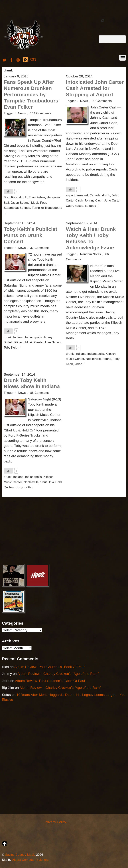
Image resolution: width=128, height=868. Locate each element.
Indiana (18, 337)
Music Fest (39, 203)
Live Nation (53, 342)
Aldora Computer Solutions (31, 860)
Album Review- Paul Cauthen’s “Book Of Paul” (50, 667)
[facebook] (11, 59)
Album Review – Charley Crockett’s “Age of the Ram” (58, 674)
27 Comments (102, 101)
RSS (30, 60)
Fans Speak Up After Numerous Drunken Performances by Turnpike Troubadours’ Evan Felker (32, 94)
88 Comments (40, 393)
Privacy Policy (55, 822)
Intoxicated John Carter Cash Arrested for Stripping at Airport (95, 88)
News (22, 113)
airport (70, 195)
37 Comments (40, 248)
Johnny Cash (94, 200)
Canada (95, 195)
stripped (91, 206)
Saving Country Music (20, 855)
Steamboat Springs (17, 208)
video (79, 364)
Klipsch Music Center (29, 342)
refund (107, 359)
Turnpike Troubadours (47, 208)
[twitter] (5, 59)
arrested (82, 195)
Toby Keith (11, 348)
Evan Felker (37, 197)
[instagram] (18, 59)
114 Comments (41, 113)
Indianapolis (33, 337)
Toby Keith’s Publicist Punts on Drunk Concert (31, 235)
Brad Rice (11, 197)
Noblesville (93, 359)
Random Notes (90, 254)
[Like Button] (8, 191)
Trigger (9, 113)
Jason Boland (20, 203)
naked (79, 206)
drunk (23, 197)
